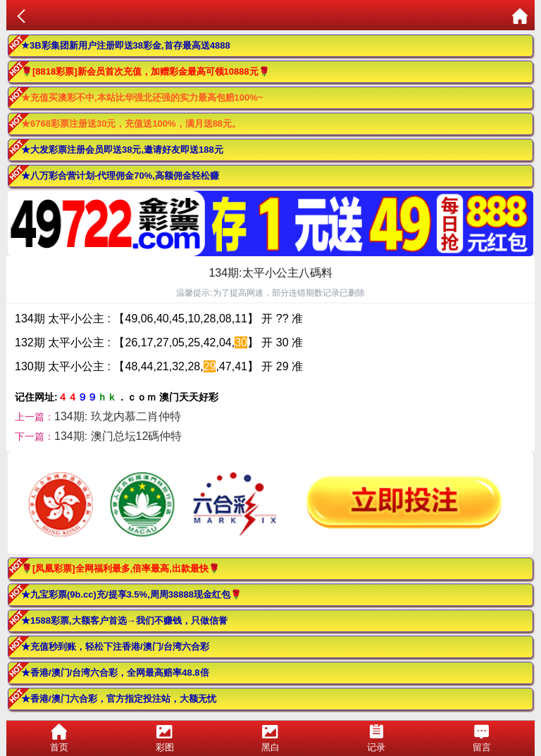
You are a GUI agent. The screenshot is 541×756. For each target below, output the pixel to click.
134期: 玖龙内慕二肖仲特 (118, 416)
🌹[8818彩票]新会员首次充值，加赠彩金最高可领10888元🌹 (145, 71)
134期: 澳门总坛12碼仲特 (118, 436)
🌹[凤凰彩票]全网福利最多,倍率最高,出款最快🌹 (120, 568)
